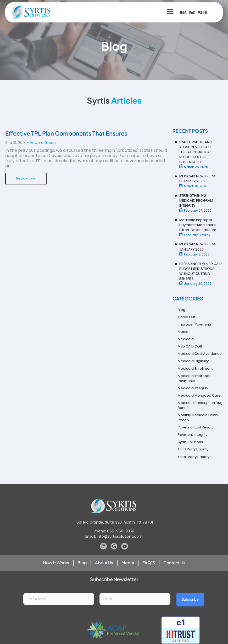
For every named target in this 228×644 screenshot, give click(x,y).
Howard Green (43, 143)
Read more (26, 179)
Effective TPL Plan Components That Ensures (66, 133)
